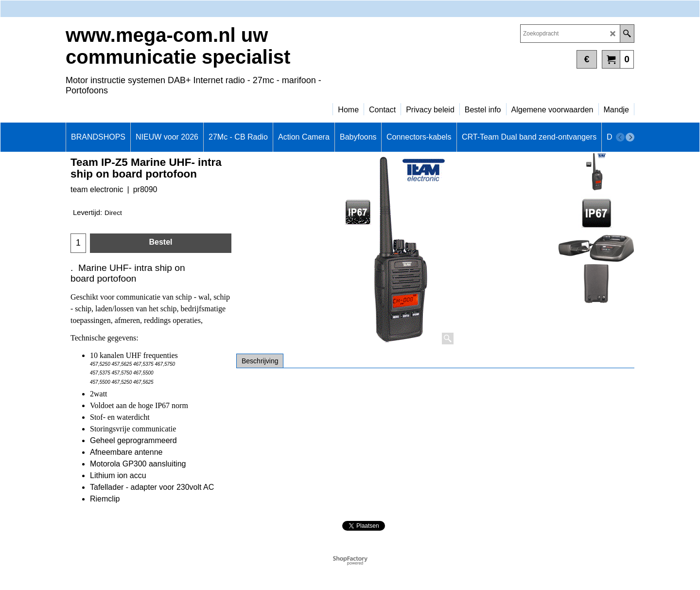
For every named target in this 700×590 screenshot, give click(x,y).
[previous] (620, 137)
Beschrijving (260, 361)
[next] (630, 137)
